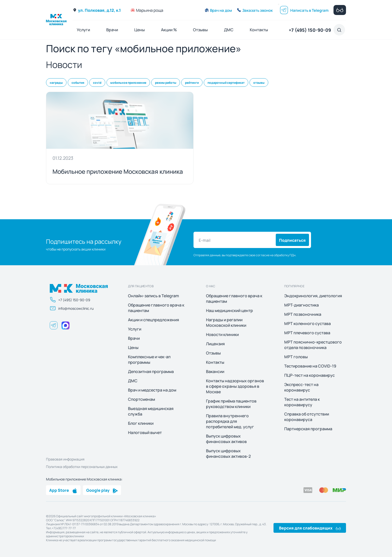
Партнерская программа (308, 429)
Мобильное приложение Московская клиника (118, 171)
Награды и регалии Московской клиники (226, 322)
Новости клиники (222, 334)
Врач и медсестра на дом (152, 390)
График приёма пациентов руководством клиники (231, 404)
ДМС (229, 30)
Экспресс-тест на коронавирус (301, 387)
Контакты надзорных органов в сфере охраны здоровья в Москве (235, 386)
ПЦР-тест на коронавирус (309, 375)
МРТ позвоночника (303, 314)
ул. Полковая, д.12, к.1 (97, 10)
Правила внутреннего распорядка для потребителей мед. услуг (230, 421)
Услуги (83, 30)
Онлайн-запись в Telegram (153, 296)
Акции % (169, 30)
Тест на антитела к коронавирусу (302, 402)
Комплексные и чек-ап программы (149, 359)
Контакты (259, 30)
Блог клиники (141, 423)
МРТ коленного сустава (307, 323)
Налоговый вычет (145, 432)
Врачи (112, 30)
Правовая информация (65, 459)
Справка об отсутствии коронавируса (307, 417)
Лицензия (215, 344)
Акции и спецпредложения (153, 320)
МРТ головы (296, 357)
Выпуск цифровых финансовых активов (226, 439)
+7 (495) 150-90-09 (310, 30)
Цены (139, 30)
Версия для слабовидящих (310, 528)
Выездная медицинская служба (151, 411)
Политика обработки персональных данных (82, 466)
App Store (63, 490)
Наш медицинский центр (229, 310)
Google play (102, 490)
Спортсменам (141, 399)
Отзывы (200, 30)
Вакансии (215, 371)
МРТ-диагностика (301, 305)
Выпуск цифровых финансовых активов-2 (228, 453)
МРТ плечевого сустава (307, 333)
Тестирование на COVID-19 (310, 366)
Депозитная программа (151, 371)
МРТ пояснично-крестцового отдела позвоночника (313, 345)
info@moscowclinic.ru (72, 308)
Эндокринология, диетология (313, 296)
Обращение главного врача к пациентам (156, 308)
